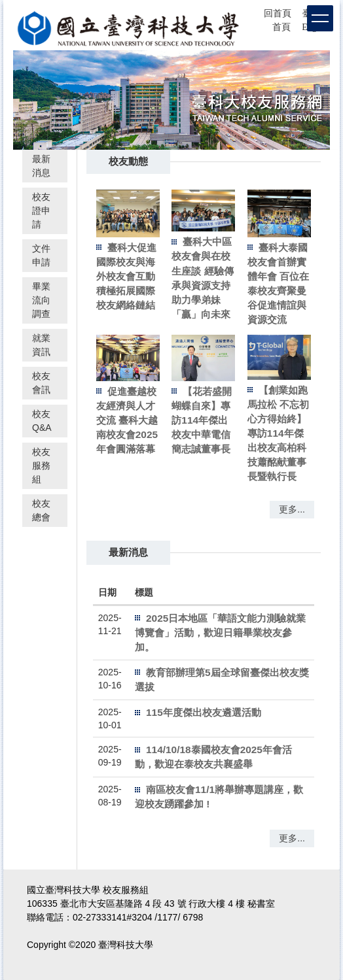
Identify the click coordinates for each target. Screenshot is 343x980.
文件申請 (41, 255)
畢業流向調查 (41, 300)
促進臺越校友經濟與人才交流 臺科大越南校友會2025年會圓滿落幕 (127, 420)
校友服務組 (41, 465)
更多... (292, 509)
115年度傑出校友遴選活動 (204, 712)
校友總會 (41, 510)
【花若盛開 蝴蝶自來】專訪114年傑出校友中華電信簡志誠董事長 (202, 420)
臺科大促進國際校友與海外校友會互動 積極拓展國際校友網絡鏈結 (126, 276)
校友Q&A (42, 421)
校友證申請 (41, 211)
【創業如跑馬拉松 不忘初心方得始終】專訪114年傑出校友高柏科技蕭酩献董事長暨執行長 (278, 433)
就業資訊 (41, 345)
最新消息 (41, 166)
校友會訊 (41, 383)
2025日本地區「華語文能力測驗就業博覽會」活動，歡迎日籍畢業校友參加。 (220, 633)
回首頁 (278, 13)
